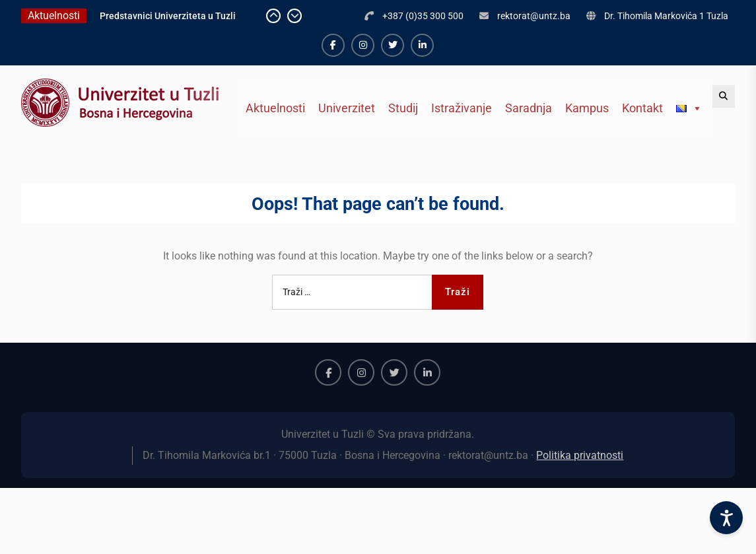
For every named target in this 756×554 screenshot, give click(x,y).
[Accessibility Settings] (726, 518)
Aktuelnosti (275, 108)
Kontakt (642, 108)
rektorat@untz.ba (534, 16)
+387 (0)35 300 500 (423, 16)
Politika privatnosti (580, 455)
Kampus (587, 108)
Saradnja (529, 108)
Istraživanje (462, 108)
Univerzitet (347, 108)
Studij (403, 108)
